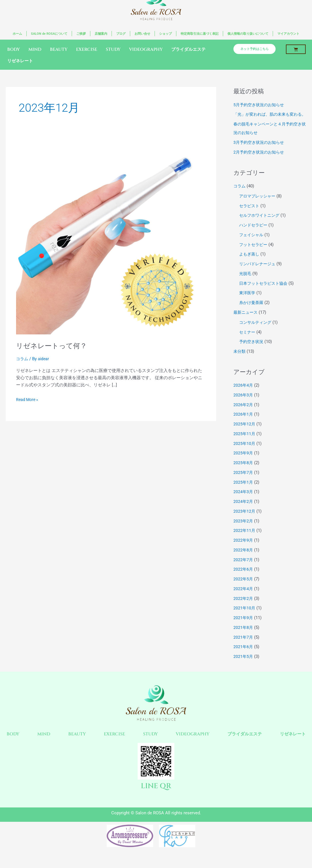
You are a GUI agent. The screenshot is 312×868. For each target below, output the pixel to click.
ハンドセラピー (254, 234)
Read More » (28, 400)
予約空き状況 (252, 351)
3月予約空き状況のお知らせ (260, 152)
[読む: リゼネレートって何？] (111, 240)
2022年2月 (243, 608)
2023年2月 (243, 530)
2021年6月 (243, 656)
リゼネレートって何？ (54, 346)
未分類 (240, 361)
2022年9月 (243, 549)
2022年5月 (243, 588)
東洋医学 (248, 302)
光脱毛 (246, 283)
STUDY (113, 50)
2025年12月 (245, 433)
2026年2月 (243, 414)
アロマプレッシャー (259, 205)
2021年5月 (243, 666)
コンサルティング (256, 332)
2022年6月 (243, 578)
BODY (13, 50)
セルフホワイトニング (261, 224)
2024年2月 (243, 511)
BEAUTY (59, 50)
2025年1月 (243, 491)
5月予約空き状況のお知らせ (260, 105)
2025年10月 (245, 453)
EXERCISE (87, 50)
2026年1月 (243, 423)
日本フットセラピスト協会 (265, 292)
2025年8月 (243, 472)
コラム (23, 359)
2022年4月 (243, 598)
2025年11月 (245, 443)
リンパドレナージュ (259, 273)
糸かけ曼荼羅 (252, 312)
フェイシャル (252, 244)
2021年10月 (245, 617)
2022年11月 (245, 540)
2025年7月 (243, 482)
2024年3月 (243, 501)
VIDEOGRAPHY (146, 50)
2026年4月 (243, 394)
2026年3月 (243, 404)
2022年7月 (243, 569)
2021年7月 (243, 646)
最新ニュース (246, 321)
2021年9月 (243, 627)
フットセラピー (254, 253)
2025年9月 (243, 462)
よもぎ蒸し (250, 263)
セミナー (248, 341)
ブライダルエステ (188, 50)
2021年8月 (243, 637)
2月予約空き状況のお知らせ (260, 161)
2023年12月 (245, 520)
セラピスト (250, 215)
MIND (35, 50)
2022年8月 (243, 559)
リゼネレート (20, 62)
